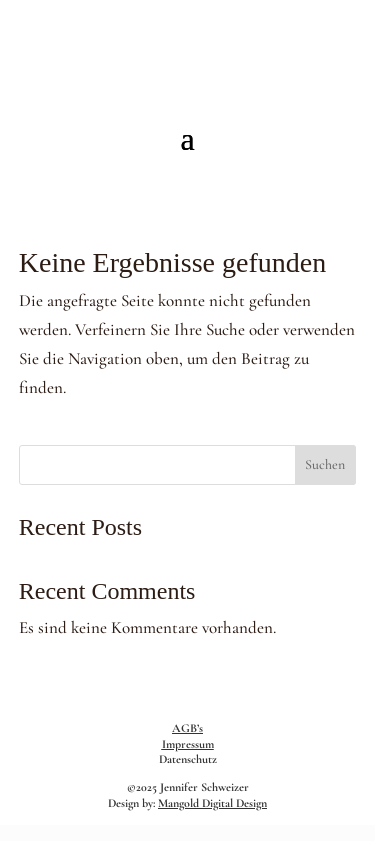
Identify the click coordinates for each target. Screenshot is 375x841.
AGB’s (187, 728)
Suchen (325, 464)
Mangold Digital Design (212, 803)
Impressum (188, 744)
